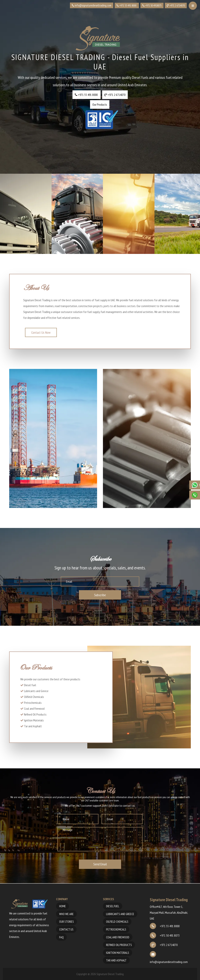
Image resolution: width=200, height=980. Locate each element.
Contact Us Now (41, 332)
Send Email (100, 864)
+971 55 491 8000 (165, 926)
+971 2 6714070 (164, 945)
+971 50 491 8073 (165, 935)
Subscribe (100, 595)
